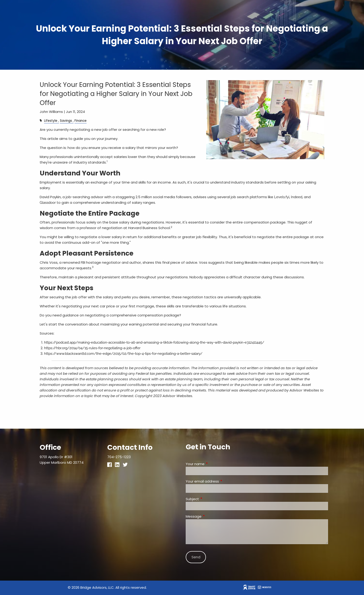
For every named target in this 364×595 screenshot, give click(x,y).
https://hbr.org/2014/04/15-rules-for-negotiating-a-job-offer (92, 348)
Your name (213, 464)
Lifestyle (51, 121)
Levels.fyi (282, 197)
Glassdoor (48, 203)
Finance (81, 121)
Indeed (297, 197)
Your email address (220, 481)
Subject (210, 499)
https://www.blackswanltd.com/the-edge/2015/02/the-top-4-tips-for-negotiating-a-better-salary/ (123, 354)
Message (211, 516)
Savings (66, 121)
